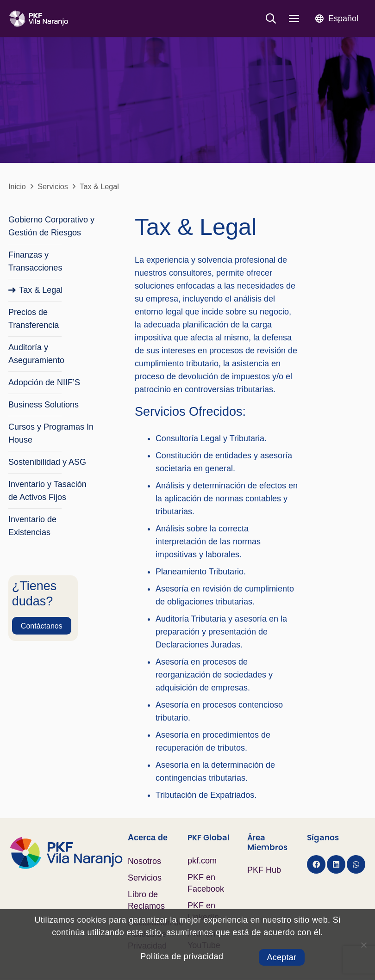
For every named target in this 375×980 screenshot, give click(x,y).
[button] (271, 18)
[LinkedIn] (336, 864)
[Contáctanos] (42, 626)
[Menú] (294, 18)
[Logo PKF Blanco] (39, 19)
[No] (363, 945)
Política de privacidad (182, 956)
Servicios (145, 878)
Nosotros (144, 861)
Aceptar (282, 957)
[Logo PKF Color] (68, 853)
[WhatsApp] (356, 864)
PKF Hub (264, 870)
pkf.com (202, 861)
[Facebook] (316, 864)
